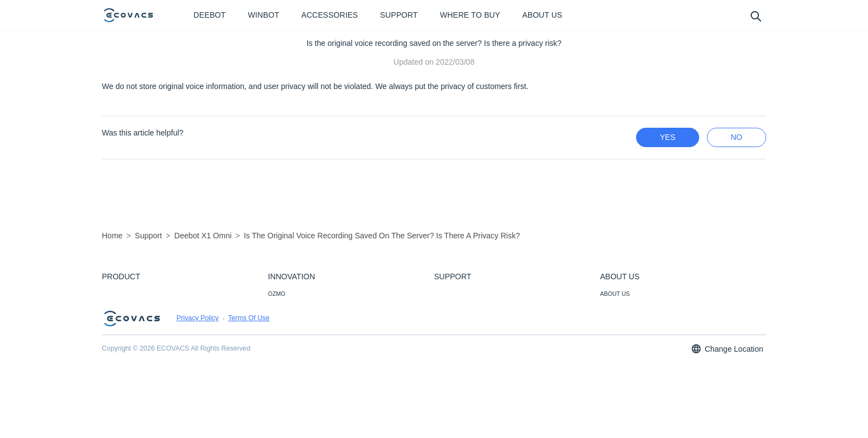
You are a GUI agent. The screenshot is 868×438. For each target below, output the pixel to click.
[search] (755, 16)
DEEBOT (114, 294)
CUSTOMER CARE (459, 294)
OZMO (277, 294)
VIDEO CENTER (622, 324)
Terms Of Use (249, 382)
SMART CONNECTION (298, 338)
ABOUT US (615, 294)
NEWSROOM (618, 309)
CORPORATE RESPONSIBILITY (643, 353)
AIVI (273, 324)
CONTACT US (453, 309)
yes (668, 137)
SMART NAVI (285, 309)
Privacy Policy (198, 382)
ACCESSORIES (123, 309)
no (737, 137)
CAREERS (614, 338)
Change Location (727, 413)
